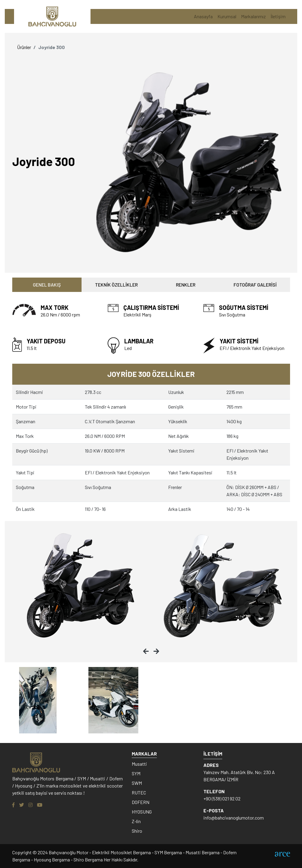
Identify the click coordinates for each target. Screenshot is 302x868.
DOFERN (141, 802)
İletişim (278, 16)
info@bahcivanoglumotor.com (234, 818)
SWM (137, 783)
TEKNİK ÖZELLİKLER (116, 285)
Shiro (137, 831)
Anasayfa (203, 16)
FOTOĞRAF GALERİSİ (255, 285)
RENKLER (186, 285)
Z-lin (136, 821)
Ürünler (24, 47)
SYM (136, 773)
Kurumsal (227, 16)
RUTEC (139, 792)
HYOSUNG (142, 812)
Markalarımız (253, 16)
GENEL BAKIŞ (47, 285)
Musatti (139, 764)
